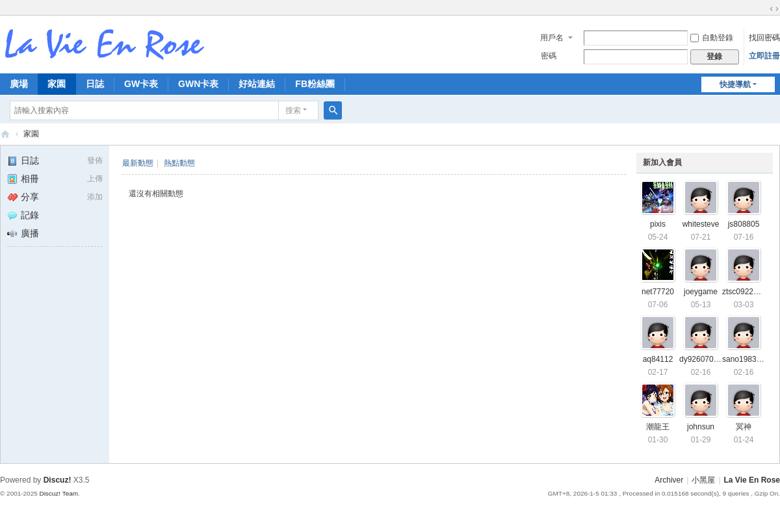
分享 (23, 197)
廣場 (19, 84)
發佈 (95, 160)
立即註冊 (764, 56)
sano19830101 (748, 359)
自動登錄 (712, 38)
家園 (57, 84)
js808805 (744, 224)
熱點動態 (179, 163)
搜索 (293, 110)
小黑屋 (703, 480)
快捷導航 (735, 84)
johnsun (701, 427)
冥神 (744, 427)
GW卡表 (141, 84)
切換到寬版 (774, 9)
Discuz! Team (58, 493)
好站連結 (257, 84)
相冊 (23, 179)
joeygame (701, 292)
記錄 (23, 215)
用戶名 (552, 38)
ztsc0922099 (744, 292)
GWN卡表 (198, 84)
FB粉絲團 (315, 84)
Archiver (669, 480)
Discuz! (58, 480)
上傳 (95, 179)
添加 (95, 197)
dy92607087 (701, 359)
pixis (658, 224)
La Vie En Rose (752, 480)
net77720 (658, 292)
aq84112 (658, 359)
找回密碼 (764, 38)
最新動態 (138, 163)
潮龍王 (658, 427)
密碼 (549, 56)
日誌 (95, 84)
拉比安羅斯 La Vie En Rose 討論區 (5, 134)
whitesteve (701, 224)
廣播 (23, 233)
